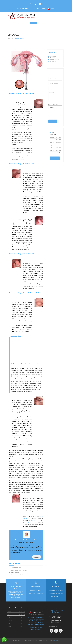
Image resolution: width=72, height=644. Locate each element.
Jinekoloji (52, 23)
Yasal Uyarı (42, 640)
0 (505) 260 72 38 (35, 520)
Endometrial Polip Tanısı (17, 575)
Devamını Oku (37, 557)
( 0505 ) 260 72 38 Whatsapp (57, 627)
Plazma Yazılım (55, 640)
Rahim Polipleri (15, 572)
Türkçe (51, 9)
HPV (46, 23)
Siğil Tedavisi (55, 587)
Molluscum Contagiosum (25, 543)
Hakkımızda (60, 23)
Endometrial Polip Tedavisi (18, 570)
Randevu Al (55, 158)
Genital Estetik (35, 587)
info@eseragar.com (40, 9)
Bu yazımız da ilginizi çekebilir (25, 540)
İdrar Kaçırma (53, 64)
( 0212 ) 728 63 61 (23, 9)
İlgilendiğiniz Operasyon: (54, 104)
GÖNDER (53, 121)
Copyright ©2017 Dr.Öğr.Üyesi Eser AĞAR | (26, 640)
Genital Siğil (52, 62)
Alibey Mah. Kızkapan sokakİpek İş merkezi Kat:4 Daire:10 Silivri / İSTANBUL (56, 616)
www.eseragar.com (57, 622)
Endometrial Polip (15, 568)
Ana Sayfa (34, 23)
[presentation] (60, 113)
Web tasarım (49, 640)
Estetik (40, 23)
